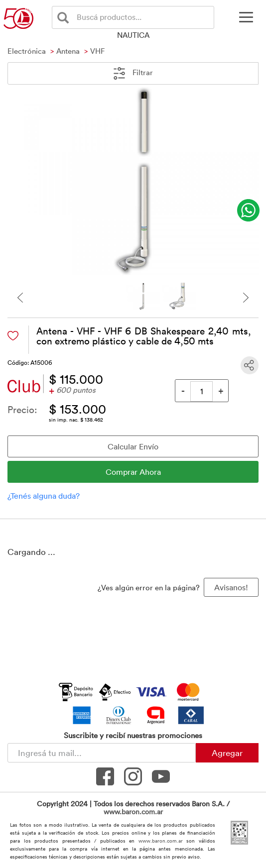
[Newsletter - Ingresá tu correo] (102, 753)
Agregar (227, 753)
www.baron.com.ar (133, 812)
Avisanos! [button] (231, 587)
